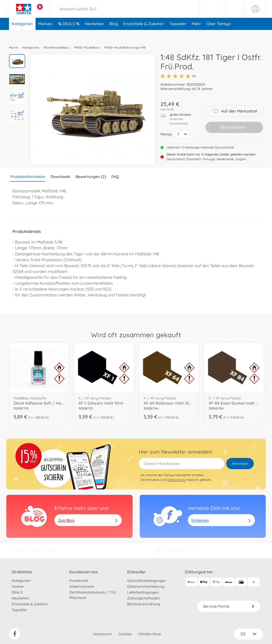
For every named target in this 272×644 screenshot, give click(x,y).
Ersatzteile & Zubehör (144, 35)
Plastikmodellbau (56, 47)
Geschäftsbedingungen (147, 581)
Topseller (178, 35)
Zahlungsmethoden (144, 598)
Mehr (196, 35)
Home (13, 47)
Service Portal (229, 606)
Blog (114, 35)
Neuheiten (94, 35)
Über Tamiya (219, 35)
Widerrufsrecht (82, 586)
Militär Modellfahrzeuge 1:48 (125, 47)
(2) (178, 76)
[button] (233, 14)
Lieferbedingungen (143, 592)
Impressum (103, 634)
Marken (45, 35)
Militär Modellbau (87, 47)
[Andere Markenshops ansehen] (40, 12)
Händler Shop (150, 634)
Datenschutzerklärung (146, 586)
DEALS (69, 35)
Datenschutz (176, 480)
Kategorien (22, 35)
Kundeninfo (79, 581)
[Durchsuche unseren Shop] (125, 14)
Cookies (125, 634)
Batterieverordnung (144, 604)
